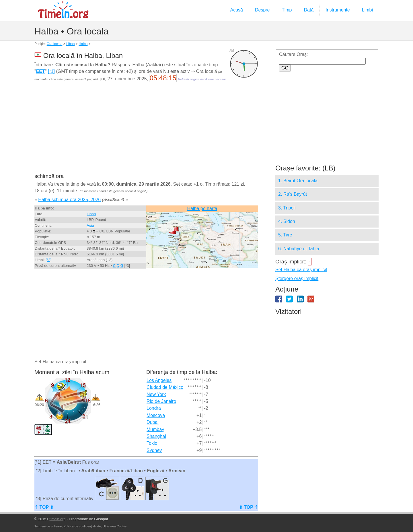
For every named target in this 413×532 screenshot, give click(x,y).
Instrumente (338, 10)
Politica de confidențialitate (82, 526)
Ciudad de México (165, 387)
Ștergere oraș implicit (297, 278)
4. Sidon (287, 221)
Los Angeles (159, 380)
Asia (90, 225)
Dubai (153, 422)
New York (156, 394)
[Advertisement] (146, 131)
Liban (70, 44)
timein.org (57, 519)
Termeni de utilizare (48, 526)
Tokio (152, 443)
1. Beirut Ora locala (298, 181)
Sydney (154, 450)
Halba (83, 44)
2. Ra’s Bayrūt (293, 194)
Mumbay (155, 429)
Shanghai (156, 436)
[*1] (51, 71)
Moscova (156, 415)
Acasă (236, 10)
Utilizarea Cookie (115, 526)
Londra (154, 408)
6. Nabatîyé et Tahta (299, 249)
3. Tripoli (287, 208)
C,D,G (118, 266)
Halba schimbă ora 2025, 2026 (69, 200)
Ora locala (55, 44)
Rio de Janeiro (161, 401)
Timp (287, 10)
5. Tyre (285, 235)
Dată (309, 10)
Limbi (367, 10)
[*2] (48, 260)
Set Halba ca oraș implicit (301, 270)
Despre (262, 10)
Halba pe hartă (202, 208)
